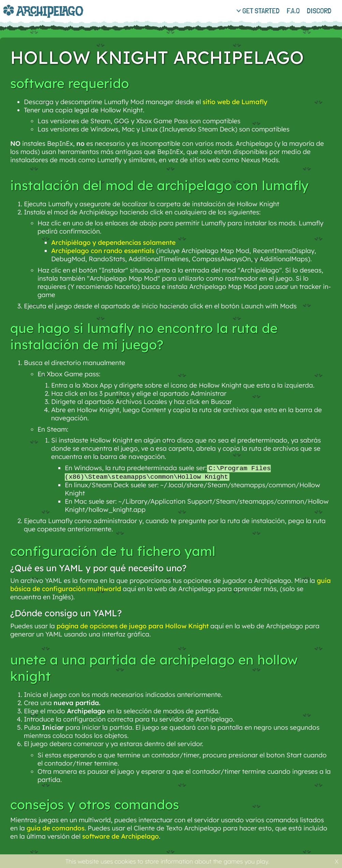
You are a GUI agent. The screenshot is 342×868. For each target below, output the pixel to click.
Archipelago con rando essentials (103, 251)
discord (319, 11)
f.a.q (293, 11)
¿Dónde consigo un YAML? (66, 614)
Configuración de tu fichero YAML (113, 552)
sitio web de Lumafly (235, 102)
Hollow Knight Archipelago (157, 57)
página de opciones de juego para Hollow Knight (133, 627)
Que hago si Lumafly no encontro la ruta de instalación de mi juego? (144, 336)
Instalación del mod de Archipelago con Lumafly (159, 185)
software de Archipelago (121, 837)
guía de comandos (56, 829)
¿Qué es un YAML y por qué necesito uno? (98, 569)
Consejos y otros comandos (95, 805)
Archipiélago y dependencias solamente (113, 242)
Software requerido (70, 83)
